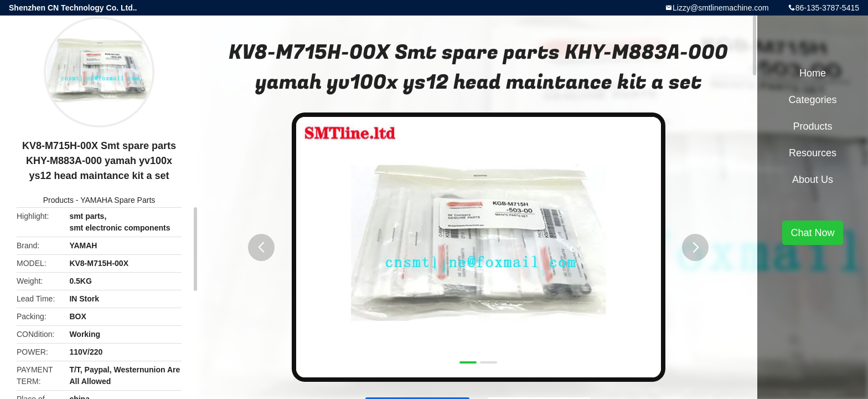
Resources (813, 153)
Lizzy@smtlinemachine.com (721, 8)
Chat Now (812, 233)
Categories (812, 100)
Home (813, 73)
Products (58, 200)
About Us (813, 180)
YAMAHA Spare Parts (118, 200)
